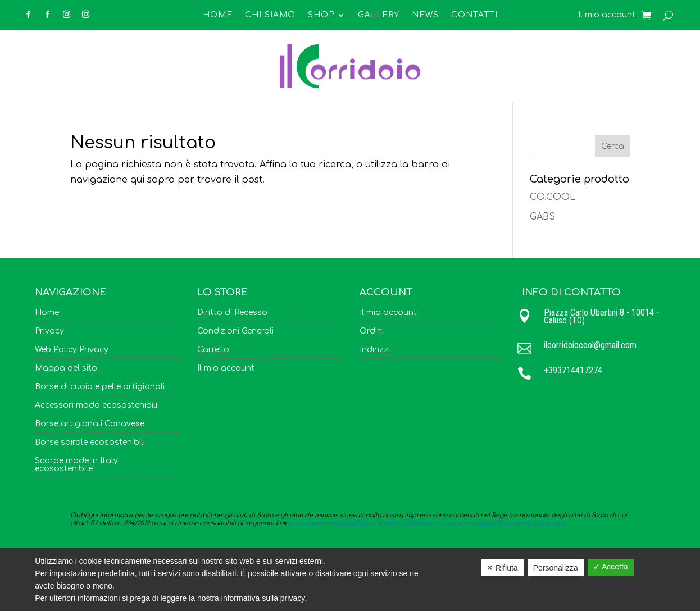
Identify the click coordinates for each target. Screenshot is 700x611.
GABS (542, 217)
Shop (321, 15)
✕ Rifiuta (502, 568)
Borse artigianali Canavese (90, 424)
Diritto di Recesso (232, 313)
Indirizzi (375, 350)
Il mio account (607, 15)
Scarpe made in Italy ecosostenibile (76, 465)
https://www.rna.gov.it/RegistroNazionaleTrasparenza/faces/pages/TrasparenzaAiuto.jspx (427, 523)
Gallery (379, 15)
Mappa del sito (66, 368)
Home (218, 15)
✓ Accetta (611, 567)
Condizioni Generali (235, 331)
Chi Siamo (270, 15)
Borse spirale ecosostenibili (90, 443)
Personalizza (556, 568)
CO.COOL (553, 197)
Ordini (372, 331)
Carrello (213, 350)
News (425, 15)
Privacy (49, 331)
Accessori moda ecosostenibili (96, 405)
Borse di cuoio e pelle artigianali (100, 387)
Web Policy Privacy (72, 350)
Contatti (474, 15)
